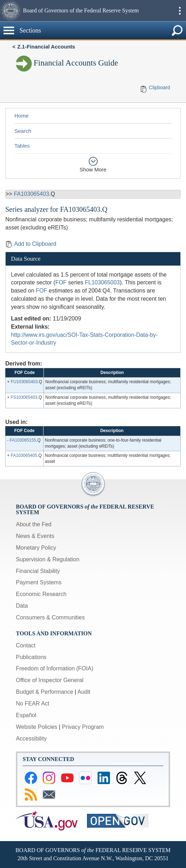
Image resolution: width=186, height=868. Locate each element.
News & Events (35, 536)
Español (26, 715)
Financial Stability (38, 571)
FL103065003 (102, 282)
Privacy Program (83, 727)
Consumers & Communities (50, 617)
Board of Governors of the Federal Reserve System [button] (81, 10)
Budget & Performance (45, 692)
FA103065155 (23, 440)
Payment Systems (39, 582)
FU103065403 (24, 382)
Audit (84, 692)
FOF (61, 282)
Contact (26, 645)
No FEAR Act (33, 704)
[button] (11, 11)
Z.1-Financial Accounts (46, 47)
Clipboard (159, 87)
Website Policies (37, 727)
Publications (31, 657)
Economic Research (41, 594)
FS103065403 (24, 397)
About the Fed (34, 524)
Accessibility (31, 739)
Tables (22, 146)
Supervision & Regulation (48, 559)
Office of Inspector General (50, 680)
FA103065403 (31, 194)
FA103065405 (24, 455)
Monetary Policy (36, 548)
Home (22, 116)
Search (23, 131)
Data (22, 606)
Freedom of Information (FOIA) (55, 668)
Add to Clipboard (31, 244)
